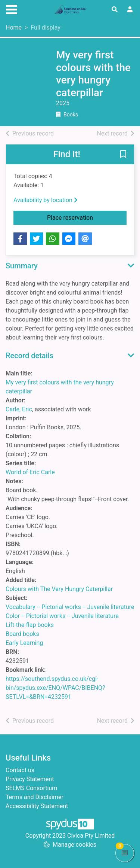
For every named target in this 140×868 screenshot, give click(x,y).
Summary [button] (22, 266)
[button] (123, 155)
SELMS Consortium (31, 788)
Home (14, 28)
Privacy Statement (30, 779)
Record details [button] (29, 356)
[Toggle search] (115, 10)
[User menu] (130, 10)
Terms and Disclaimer (35, 797)
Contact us (20, 770)
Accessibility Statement (37, 806)
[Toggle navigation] (12, 9)
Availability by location (46, 200)
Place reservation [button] (87, 217)
